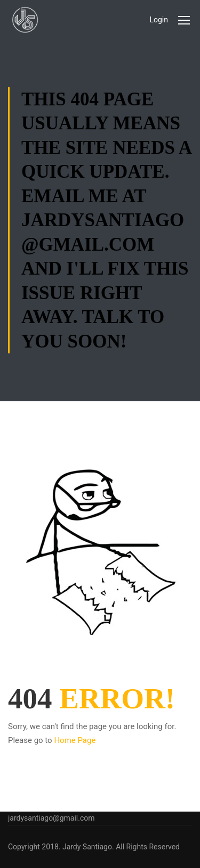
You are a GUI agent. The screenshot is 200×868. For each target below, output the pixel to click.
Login (159, 20)
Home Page (75, 740)
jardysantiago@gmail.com (51, 818)
